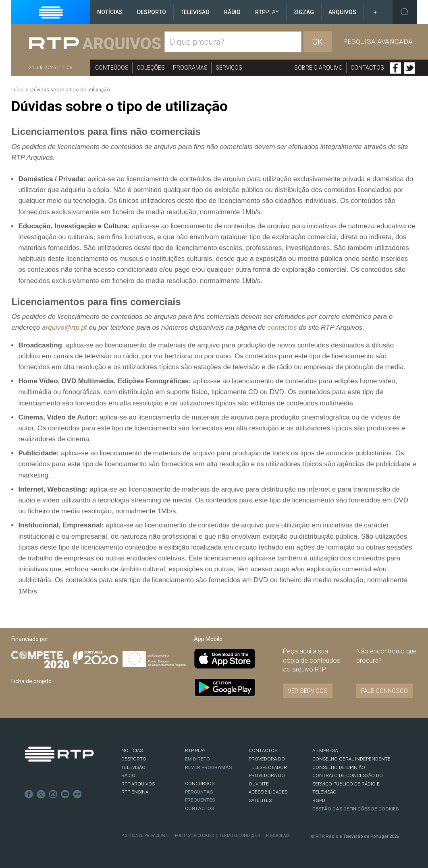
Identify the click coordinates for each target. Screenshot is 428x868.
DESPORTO (134, 759)
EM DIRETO (197, 759)
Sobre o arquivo (318, 68)
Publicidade (278, 836)
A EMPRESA (325, 750)
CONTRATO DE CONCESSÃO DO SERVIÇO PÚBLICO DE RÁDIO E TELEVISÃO (348, 784)
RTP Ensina (135, 792)
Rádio (232, 12)
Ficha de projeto (31, 681)
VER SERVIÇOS (308, 691)
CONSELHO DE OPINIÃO (339, 767)
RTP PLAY (195, 750)
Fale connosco (384, 691)
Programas (190, 68)
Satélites (260, 800)
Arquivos (342, 12)
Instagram (53, 794)
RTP (267, 12)
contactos (282, 328)
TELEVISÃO (133, 767)
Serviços (229, 68)
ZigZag (304, 12)
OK (318, 42)
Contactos (367, 68)
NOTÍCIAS (132, 750)
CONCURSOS (200, 783)
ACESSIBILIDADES (268, 792)
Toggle (405, 12)
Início (18, 90)
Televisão (195, 12)
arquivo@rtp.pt (64, 328)
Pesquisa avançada (378, 41)
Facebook (395, 68)
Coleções (151, 68)
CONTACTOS (263, 750)
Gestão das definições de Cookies (355, 809)
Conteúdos (112, 68)
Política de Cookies (194, 836)
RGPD (319, 800)
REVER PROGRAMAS (208, 767)
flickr (77, 794)
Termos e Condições (240, 836)
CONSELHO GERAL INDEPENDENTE (351, 759)
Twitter (409, 68)
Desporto (152, 12)
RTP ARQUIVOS (138, 784)
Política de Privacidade (145, 836)
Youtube (65, 794)
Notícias (110, 12)
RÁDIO (128, 775)
